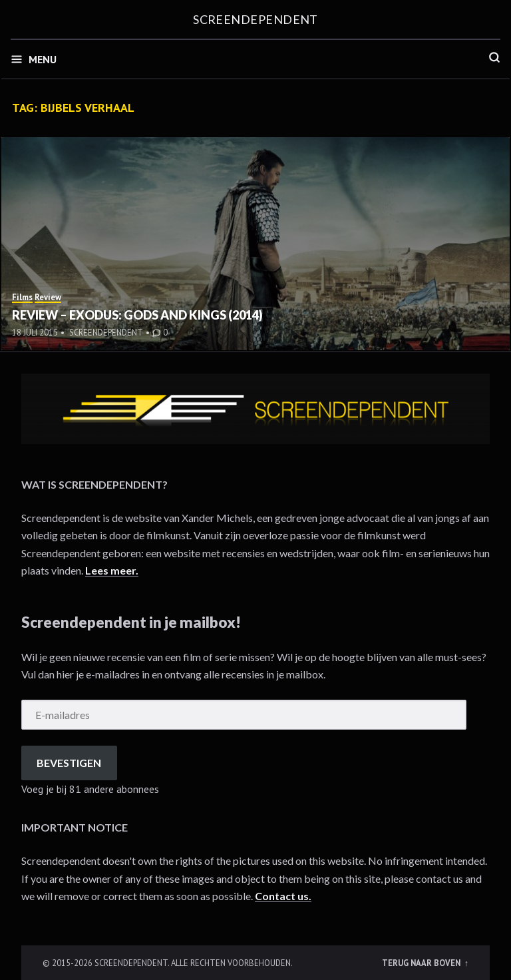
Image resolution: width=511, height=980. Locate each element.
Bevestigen (69, 763)
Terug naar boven (422, 963)
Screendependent (255, 19)
